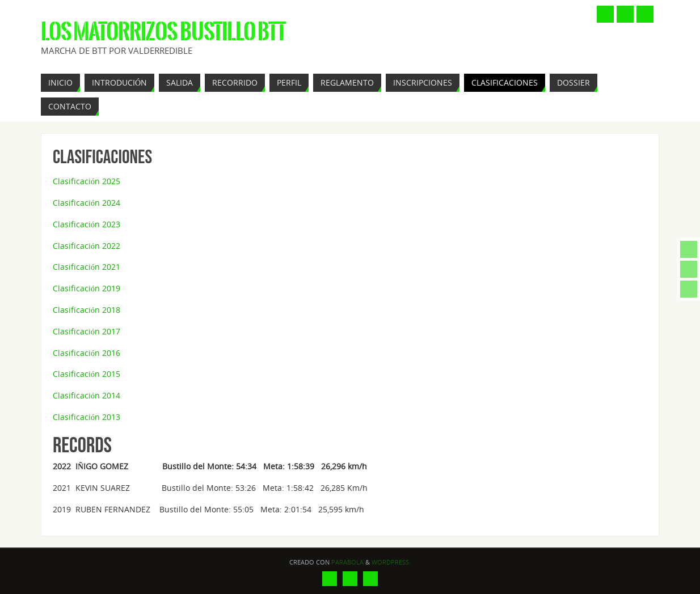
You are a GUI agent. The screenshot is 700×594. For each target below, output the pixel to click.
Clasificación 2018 (87, 310)
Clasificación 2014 (87, 395)
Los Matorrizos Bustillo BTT (163, 32)
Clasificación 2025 (87, 181)
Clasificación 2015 (87, 374)
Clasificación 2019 (87, 288)
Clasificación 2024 (87, 203)
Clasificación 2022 (87, 246)
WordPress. (391, 562)
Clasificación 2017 (87, 331)
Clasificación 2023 (87, 224)
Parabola (347, 562)
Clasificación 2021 (87, 267)
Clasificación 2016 (87, 353)
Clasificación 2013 (87, 417)
